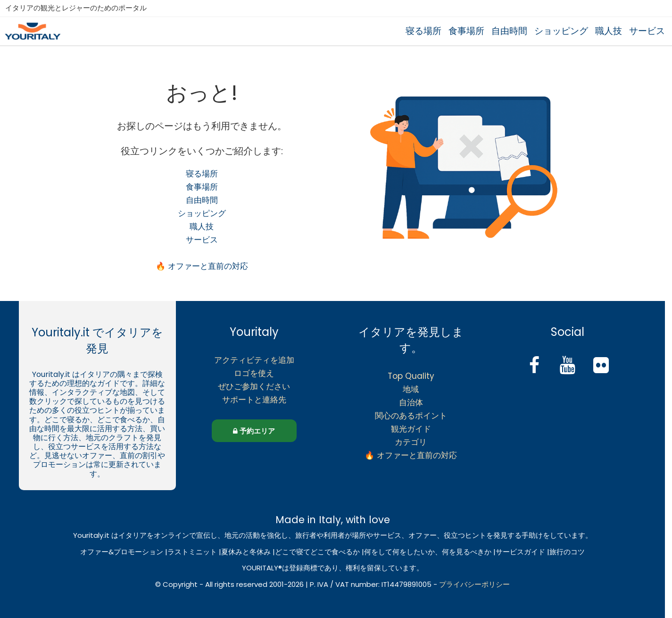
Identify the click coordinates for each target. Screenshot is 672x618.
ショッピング (561, 31)
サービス (647, 31)
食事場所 (466, 31)
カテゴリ (411, 442)
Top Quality (411, 376)
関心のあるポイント (411, 416)
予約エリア (254, 431)
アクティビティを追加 (254, 360)
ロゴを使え (254, 373)
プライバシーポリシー (474, 584)
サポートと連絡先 (254, 400)
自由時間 (509, 31)
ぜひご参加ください (254, 386)
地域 (411, 389)
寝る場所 (423, 31)
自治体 (411, 402)
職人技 (609, 31)
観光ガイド (411, 429)
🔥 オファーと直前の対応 (202, 266)
